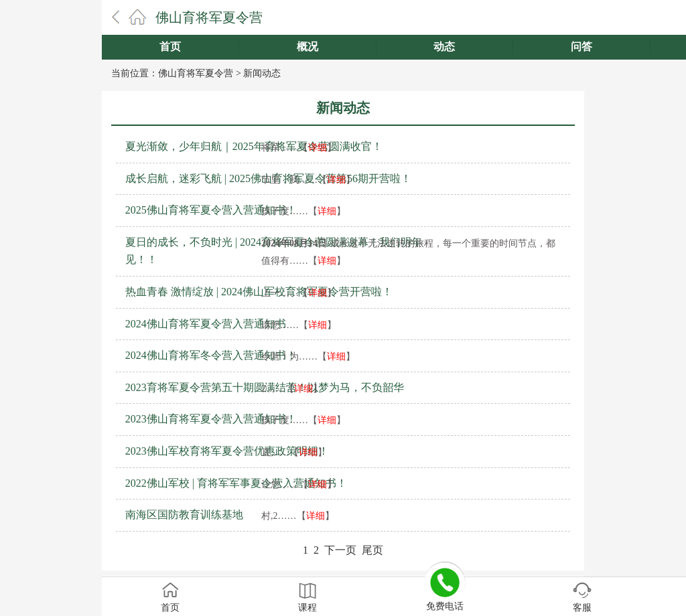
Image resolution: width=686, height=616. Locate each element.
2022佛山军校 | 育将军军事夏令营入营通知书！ (236, 483)
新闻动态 (262, 73)
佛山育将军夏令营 (209, 17)
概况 (307, 47)
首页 (170, 47)
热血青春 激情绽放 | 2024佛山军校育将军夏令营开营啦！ (259, 292)
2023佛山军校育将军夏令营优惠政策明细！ (227, 451)
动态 (444, 47)
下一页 (340, 550)
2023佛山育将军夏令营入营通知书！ (211, 419)
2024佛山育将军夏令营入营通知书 (206, 324)
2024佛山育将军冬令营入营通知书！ (211, 355)
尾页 (372, 550)
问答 (581, 47)
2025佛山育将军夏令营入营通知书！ (211, 210)
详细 (318, 148)
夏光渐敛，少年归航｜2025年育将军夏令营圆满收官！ (254, 146)
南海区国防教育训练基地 (184, 515)
